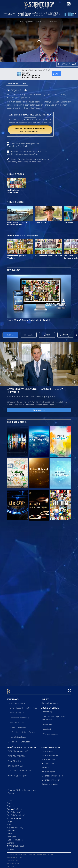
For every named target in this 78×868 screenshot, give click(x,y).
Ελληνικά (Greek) (15, 808)
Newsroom (48, 723)
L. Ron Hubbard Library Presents (23, 731)
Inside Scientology (17, 711)
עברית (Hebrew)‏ (14, 817)
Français (10, 847)
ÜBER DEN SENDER (50, 706)
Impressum (10, 865)
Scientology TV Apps (17, 774)
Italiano (10, 823)
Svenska (10, 841)
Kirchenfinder (48, 762)
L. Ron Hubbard (49, 758)
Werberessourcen (51, 733)
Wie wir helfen (49, 770)
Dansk (10, 802)
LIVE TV (45, 698)
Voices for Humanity (18, 726)
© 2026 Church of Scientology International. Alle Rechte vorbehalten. (30, 853)
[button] (76, 335)
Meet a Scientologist (18, 721)
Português (11, 835)
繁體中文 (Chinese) (15, 844)
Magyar (10, 820)
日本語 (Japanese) (15, 826)
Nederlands (12, 829)
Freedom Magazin (50, 782)
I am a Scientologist (18, 736)
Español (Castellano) (16, 814)
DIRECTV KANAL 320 (18, 750)
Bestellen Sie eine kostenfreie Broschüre (27, 153)
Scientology (47, 750)
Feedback (47, 728)
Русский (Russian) (15, 838)
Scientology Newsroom (53, 774)
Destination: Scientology (20, 716)
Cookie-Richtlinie (12, 859)
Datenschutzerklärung (14, 862)
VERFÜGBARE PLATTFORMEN (21, 746)
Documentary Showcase (19, 740)
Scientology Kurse (50, 754)
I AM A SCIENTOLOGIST (17, 83)
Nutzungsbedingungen (14, 856)
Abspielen (39, 410)
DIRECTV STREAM (17, 755)
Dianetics (46, 766)
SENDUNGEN (13, 698)
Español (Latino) (14, 811)
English (10, 799)
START (56, 74)
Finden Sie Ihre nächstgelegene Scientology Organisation (23, 145)
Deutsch (10, 805)
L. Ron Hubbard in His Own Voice (23, 707)
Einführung (48, 710)
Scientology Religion (51, 778)
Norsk (9, 832)
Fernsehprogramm (51, 702)
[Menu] (9, 4)
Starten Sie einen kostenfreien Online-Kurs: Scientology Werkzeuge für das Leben (28, 160)
